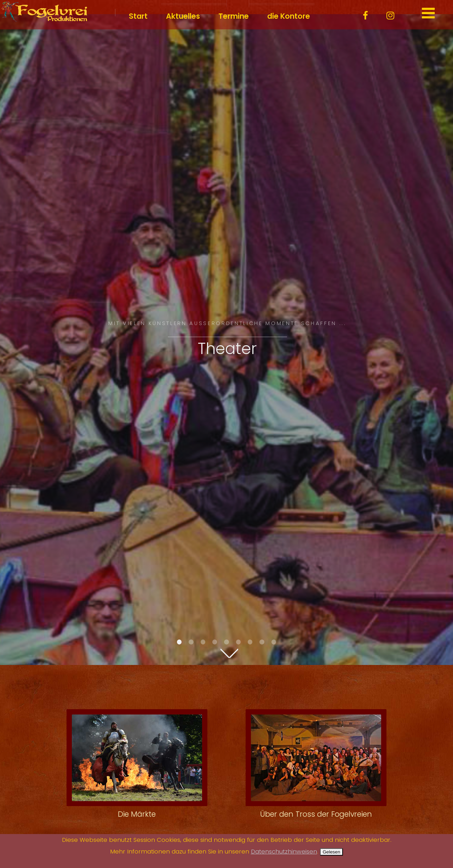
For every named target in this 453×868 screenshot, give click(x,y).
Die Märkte (137, 814)
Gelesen (332, 852)
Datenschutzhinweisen (284, 852)
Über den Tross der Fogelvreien (316, 814)
